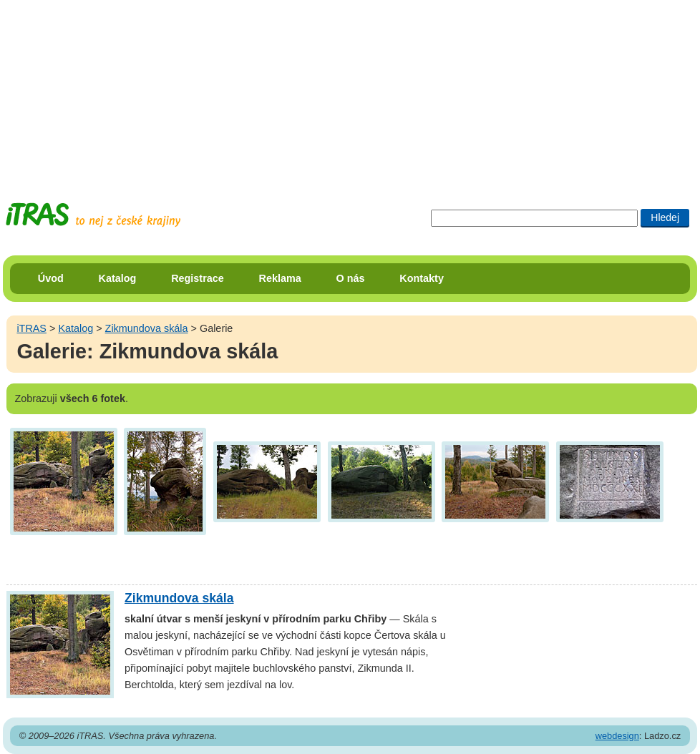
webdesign (617, 736)
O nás (351, 278)
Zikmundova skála (147, 328)
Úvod (51, 278)
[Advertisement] (350, 89)
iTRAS (31, 328)
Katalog (118, 278)
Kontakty (422, 278)
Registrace (198, 278)
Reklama (280, 278)
